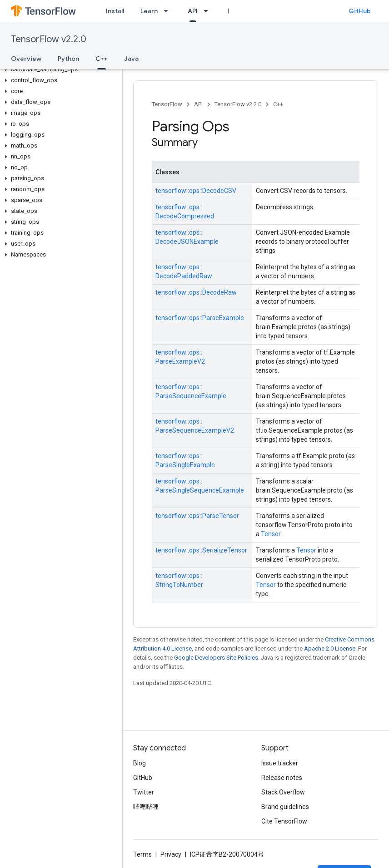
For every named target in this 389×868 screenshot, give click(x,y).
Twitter (144, 792)
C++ (278, 104)
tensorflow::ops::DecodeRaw (196, 292)
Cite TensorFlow (284, 821)
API (198, 104)
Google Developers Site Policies (216, 658)
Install (115, 11)
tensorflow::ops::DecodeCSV (196, 191)
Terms (142, 854)
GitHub (360, 11)
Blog (140, 763)
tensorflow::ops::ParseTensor (197, 516)
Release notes (282, 778)
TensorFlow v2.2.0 (49, 39)
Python (68, 59)
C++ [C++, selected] (102, 59)
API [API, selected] (193, 11)
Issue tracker (280, 763)
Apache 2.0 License (330, 649)
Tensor (271, 534)
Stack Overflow (283, 792)
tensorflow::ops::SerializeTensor (201, 550)
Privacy (171, 854)
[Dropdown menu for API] (209, 11)
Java (131, 59)
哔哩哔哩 (146, 807)
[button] (59, 69)
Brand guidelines (285, 807)
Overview (26, 59)
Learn (149, 11)
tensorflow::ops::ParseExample (200, 318)
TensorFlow (167, 104)
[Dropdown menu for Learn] (169, 11)
